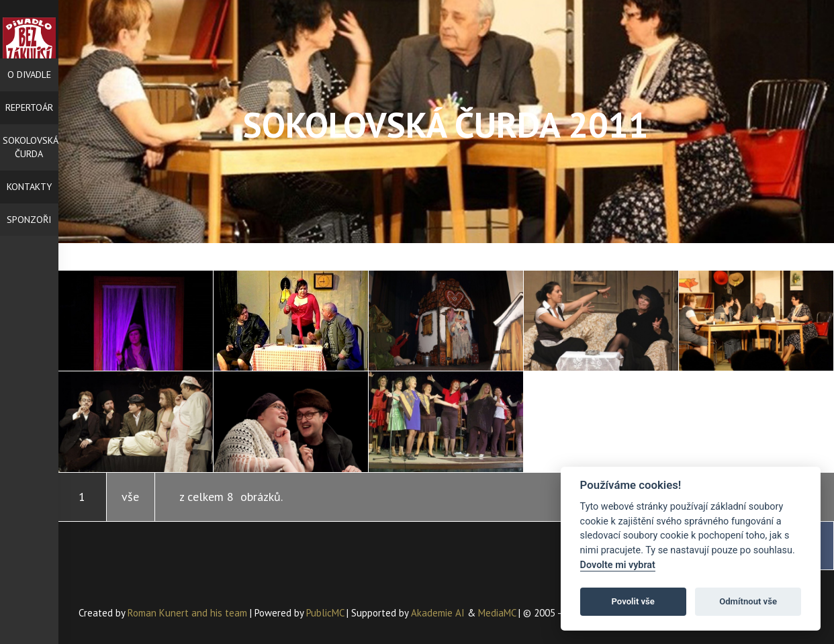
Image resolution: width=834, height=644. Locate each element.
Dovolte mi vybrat (618, 565)
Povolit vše (633, 601)
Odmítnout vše (748, 601)
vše (130, 497)
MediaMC (497, 613)
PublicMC (325, 613)
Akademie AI (438, 613)
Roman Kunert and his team (189, 613)
